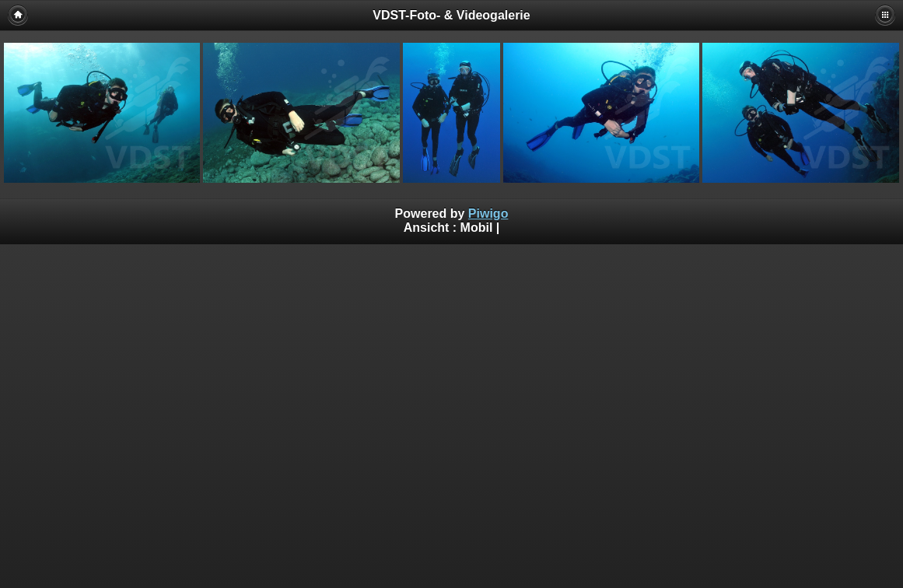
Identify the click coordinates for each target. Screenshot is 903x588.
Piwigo (488, 213)
